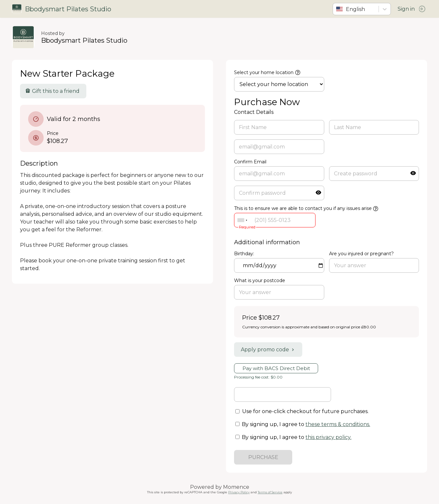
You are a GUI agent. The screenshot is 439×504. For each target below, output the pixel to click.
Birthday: (244, 254)
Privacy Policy (239, 492)
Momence (236, 487)
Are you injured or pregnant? (361, 254)
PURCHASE (263, 457)
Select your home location (264, 72)
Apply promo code (268, 350)
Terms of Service (270, 492)
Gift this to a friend (53, 91)
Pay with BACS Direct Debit (276, 368)
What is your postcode (260, 280)
